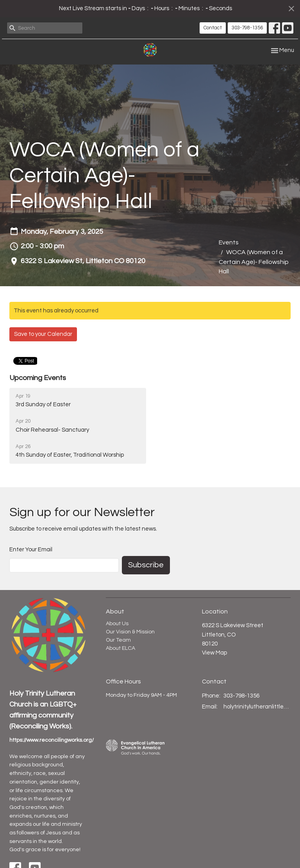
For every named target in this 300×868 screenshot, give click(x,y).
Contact (213, 28)
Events (229, 242)
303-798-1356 (247, 28)
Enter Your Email (31, 550)
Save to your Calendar (43, 334)
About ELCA (121, 648)
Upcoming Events (38, 378)
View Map (214, 653)
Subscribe (146, 565)
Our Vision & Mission (130, 632)
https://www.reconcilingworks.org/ (52, 740)
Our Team (118, 640)
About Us (117, 624)
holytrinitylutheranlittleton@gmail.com (257, 707)
